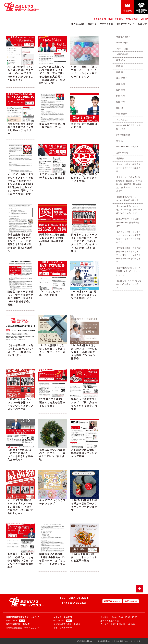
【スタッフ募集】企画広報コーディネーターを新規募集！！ (128, 168)
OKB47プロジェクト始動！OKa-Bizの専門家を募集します (129, 223)
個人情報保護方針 (104, 641)
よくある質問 (100, 19)
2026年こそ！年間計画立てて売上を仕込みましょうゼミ (52, 402)
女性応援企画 (122, 54)
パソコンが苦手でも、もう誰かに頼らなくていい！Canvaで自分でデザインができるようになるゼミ (21, 73)
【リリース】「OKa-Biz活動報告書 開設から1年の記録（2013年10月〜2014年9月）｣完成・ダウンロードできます (129, 184)
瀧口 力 (120, 108)
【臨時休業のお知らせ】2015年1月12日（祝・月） (128, 199)
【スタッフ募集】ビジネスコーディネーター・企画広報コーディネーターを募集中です (128, 237)
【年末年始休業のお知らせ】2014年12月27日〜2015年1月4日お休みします (129, 210)
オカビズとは (78, 24)
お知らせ (142, 24)
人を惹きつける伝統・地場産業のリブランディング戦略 (84, 453)
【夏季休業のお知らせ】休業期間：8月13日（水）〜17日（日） (128, 271)
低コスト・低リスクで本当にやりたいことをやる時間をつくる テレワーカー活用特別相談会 (21, 561)
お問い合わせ (132, 19)
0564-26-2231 (79, 598)
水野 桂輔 (121, 96)
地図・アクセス (116, 19)
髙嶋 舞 (120, 66)
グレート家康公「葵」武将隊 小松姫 (128, 127)
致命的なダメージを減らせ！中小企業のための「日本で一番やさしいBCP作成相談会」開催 (21, 298)
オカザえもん (122, 119)
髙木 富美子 (122, 78)
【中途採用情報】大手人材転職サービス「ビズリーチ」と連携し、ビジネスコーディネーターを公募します (128, 255)
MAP (22, 621)
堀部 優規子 (122, 114)
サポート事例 (106, 24)
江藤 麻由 (121, 84)
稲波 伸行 (121, 102)
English (144, 19)
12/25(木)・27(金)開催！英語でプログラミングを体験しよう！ (84, 295)
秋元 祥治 (121, 60)
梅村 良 (120, 141)
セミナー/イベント (125, 24)
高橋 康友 (121, 72)
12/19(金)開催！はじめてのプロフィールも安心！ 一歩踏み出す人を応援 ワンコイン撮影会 (84, 352)
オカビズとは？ (123, 37)
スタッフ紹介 (122, 49)
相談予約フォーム (112, 601)
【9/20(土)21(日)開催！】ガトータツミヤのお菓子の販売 (84, 557)
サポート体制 (122, 43)
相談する (92, 24)
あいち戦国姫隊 (123, 135)
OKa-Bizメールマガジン (127, 147)
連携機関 (120, 158)
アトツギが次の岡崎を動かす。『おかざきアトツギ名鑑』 (84, 178)
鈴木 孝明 (121, 90)
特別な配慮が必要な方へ (85, 641)
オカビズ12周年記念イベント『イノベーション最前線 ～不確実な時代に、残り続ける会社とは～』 (21, 507)
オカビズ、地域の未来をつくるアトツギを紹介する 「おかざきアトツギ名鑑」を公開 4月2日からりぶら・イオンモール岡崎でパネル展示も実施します (21, 184)
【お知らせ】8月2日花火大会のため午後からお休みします (128, 284)
